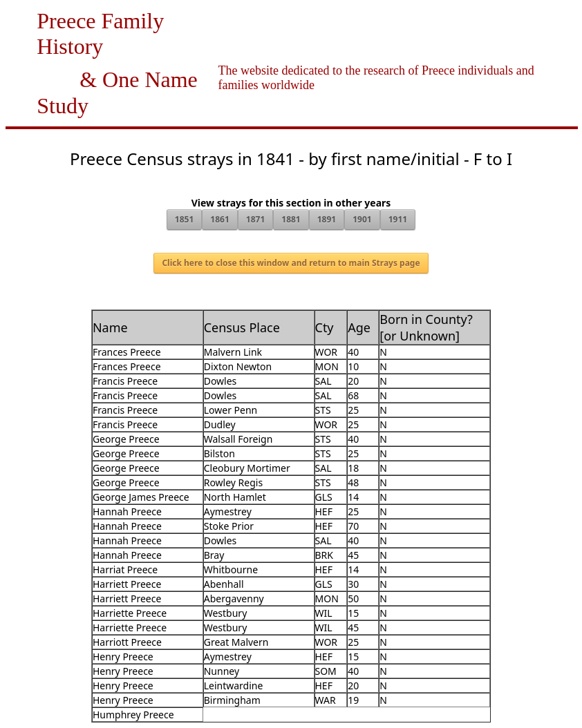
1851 (184, 219)
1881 (291, 219)
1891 (327, 219)
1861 (219, 219)
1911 (398, 219)
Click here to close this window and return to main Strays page (291, 263)
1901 (362, 219)
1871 (255, 219)
